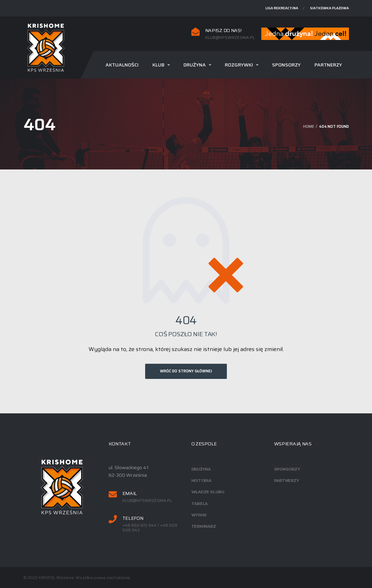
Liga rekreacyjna (282, 8)
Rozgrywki (239, 65)
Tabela (200, 504)
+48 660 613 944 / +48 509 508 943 (150, 528)
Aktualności (122, 65)
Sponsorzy (286, 65)
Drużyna (195, 65)
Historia (201, 481)
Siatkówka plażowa (329, 8)
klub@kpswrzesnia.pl (230, 38)
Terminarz (204, 526)
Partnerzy (328, 65)
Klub (158, 65)
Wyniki (199, 515)
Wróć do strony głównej (186, 371)
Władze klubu (208, 492)
